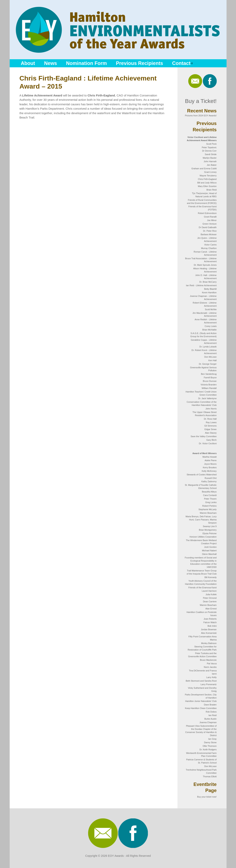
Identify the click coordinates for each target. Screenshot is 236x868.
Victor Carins (210, 245)
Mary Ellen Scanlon (207, 186)
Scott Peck (211, 144)
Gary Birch (212, 440)
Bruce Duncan (210, 381)
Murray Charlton (209, 248)
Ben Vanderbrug (209, 374)
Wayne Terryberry (208, 176)
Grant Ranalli (210, 217)
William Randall (209, 388)
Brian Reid (211, 190)
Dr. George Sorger (208, 364)
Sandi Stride (211, 154)
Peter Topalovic (209, 147)
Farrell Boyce (210, 378)
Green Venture (210, 224)
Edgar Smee (210, 429)
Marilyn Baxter (210, 158)
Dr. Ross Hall (210, 419)
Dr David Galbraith (208, 227)
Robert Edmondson (207, 213)
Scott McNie (211, 309)
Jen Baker (212, 165)
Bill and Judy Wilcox (207, 183)
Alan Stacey (211, 433)
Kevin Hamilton (209, 292)
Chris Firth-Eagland (207, 179)
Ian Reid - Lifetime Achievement (201, 285)
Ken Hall (213, 360)
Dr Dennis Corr (209, 151)
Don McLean (210, 357)
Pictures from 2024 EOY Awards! (201, 116)
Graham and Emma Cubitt (204, 168)
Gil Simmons (210, 426)
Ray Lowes (211, 422)
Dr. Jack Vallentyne (207, 398)
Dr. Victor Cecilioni (208, 443)
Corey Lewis (211, 326)
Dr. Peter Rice (210, 231)
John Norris (211, 409)
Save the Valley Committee (204, 436)
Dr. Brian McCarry (208, 282)
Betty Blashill (210, 289)
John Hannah (210, 161)
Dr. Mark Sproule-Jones (205, 265)
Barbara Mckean (209, 234)
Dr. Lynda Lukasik (208, 347)
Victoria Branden (208, 385)
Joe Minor (212, 220)
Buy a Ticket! (201, 101)
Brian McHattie (209, 330)
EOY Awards (116, 856)
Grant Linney (210, 172)
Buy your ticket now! (207, 797)
